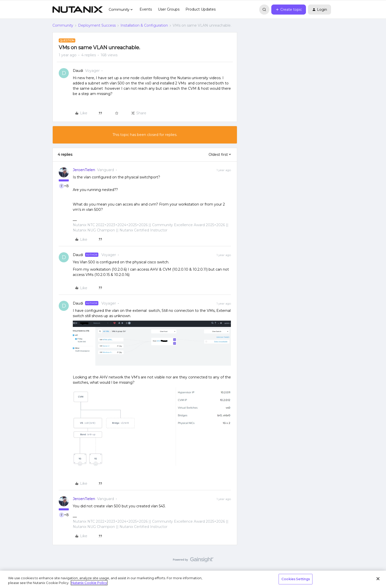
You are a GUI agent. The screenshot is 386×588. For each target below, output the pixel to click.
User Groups (169, 9)
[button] (289, 10)
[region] (193, 579)
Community (63, 25)
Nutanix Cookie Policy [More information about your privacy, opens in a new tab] (89, 583)
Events (146, 9)
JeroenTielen (84, 170)
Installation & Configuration (144, 25)
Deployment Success (97, 25)
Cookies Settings (296, 579)
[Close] (378, 579)
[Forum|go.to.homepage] (78, 10)
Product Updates (201, 9)
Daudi (78, 71)
